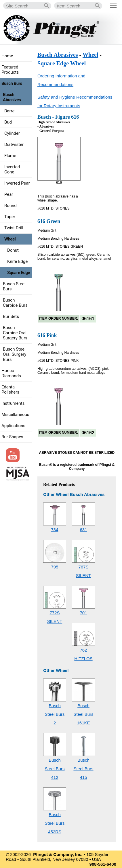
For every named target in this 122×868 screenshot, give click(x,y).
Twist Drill (14, 228)
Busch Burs (12, 83)
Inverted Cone (12, 169)
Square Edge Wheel (62, 63)
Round (11, 206)
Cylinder (12, 133)
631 (83, 530)
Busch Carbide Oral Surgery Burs (15, 333)
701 (83, 613)
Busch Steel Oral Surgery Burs (15, 354)
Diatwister (14, 144)
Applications (13, 426)
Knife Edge (17, 261)
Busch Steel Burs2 (55, 714)
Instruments (13, 403)
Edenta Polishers (10, 390)
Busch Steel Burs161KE (83, 714)
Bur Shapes (12, 437)
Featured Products (10, 70)
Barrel (10, 111)
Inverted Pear (17, 183)
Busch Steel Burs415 (83, 769)
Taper (10, 217)
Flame (10, 156)
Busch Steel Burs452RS (55, 823)
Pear (9, 194)
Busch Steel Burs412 (55, 769)
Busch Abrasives (58, 55)
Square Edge (19, 273)
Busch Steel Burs (14, 286)
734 (55, 530)
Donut (13, 250)
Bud (8, 122)
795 (55, 567)
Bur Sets (11, 316)
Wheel (90, 55)
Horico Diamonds (11, 373)
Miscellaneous (15, 415)
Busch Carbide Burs (15, 303)
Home (7, 56)
